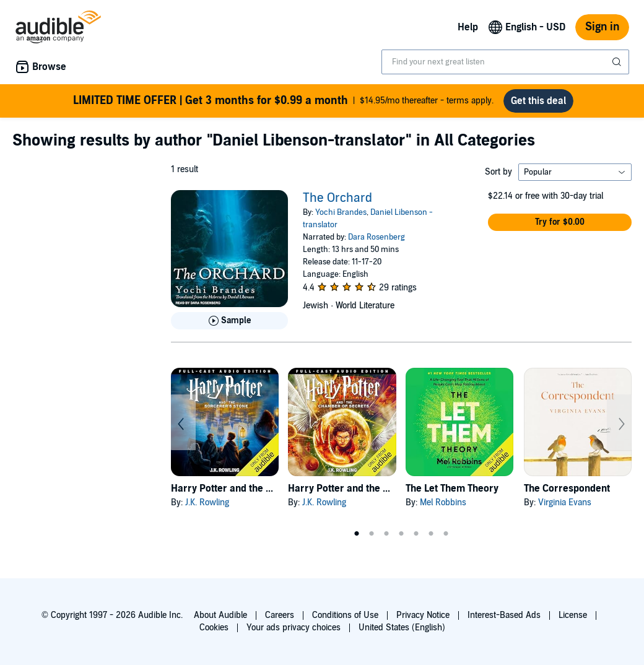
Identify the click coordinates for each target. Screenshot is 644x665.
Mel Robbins (443, 502)
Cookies (214, 628)
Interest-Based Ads (504, 615)
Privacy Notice (423, 615)
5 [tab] (416, 534)
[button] (560, 222)
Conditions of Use (345, 615)
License (573, 615)
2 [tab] (372, 534)
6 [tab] (431, 534)
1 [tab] (357, 534)
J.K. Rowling (207, 502)
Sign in (602, 27)
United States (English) (402, 628)
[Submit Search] (618, 62)
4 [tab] (401, 534)
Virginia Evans (565, 502)
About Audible (220, 615)
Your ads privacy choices (294, 628)
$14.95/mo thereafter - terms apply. (283, 101)
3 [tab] (386, 534)
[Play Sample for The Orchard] (229, 321)
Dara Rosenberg (376, 237)
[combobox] (505, 62)
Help (468, 27)
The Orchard (337, 198)
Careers (280, 615)
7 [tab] (446, 534)
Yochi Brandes (341, 212)
